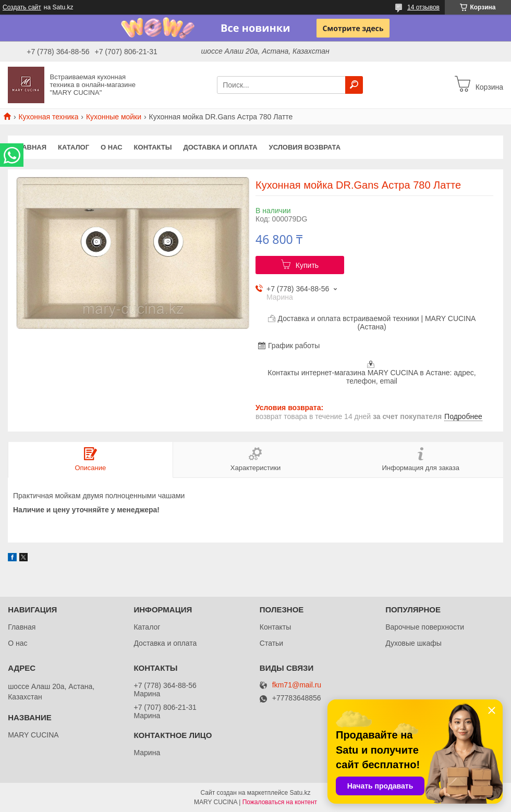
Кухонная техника (48, 117)
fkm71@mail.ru (297, 685)
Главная (30, 147)
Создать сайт (22, 7)
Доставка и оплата (220, 147)
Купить (307, 265)
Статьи (271, 643)
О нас (112, 147)
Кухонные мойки (114, 117)
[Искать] (354, 85)
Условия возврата (305, 147)
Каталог (74, 147)
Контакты (153, 147)
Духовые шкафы (413, 643)
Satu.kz (300, 793)
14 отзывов (423, 7)
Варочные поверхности (425, 627)
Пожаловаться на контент (280, 802)
